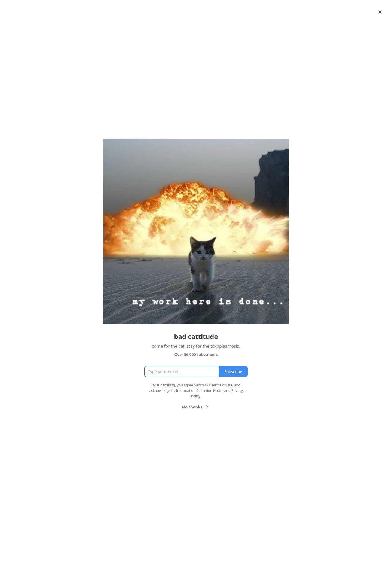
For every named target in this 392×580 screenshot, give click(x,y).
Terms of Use (222, 385)
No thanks (196, 407)
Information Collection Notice (200, 390)
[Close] (380, 12)
